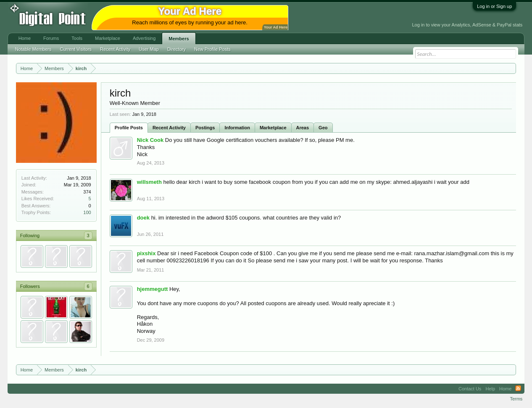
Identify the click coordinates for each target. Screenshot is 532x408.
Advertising (144, 38)
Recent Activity (169, 128)
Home (25, 38)
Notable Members (33, 49)
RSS (518, 389)
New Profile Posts (212, 49)
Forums (51, 38)
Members (179, 39)
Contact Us (470, 389)
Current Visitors (76, 49)
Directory (176, 49)
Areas (303, 128)
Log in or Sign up (494, 6)
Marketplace (273, 128)
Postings (205, 128)
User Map (149, 49)
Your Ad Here (276, 27)
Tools (77, 38)
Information (237, 128)
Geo (323, 128)
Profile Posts (129, 128)
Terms (516, 399)
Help (490, 389)
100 (87, 212)
